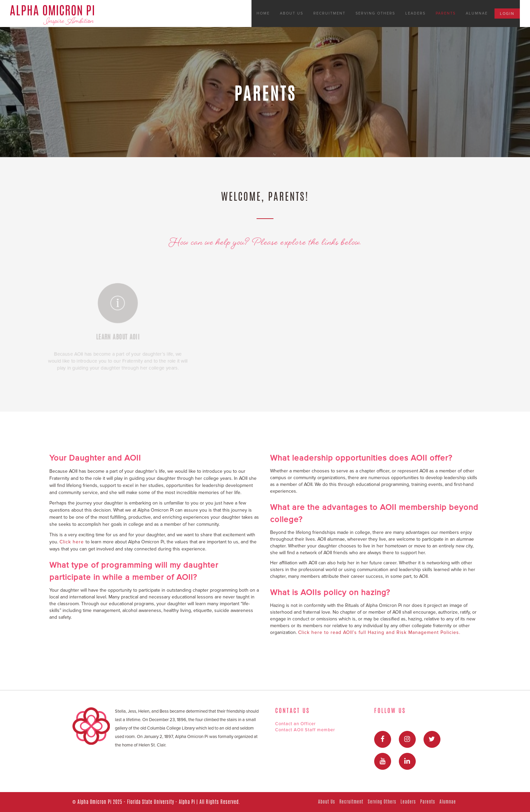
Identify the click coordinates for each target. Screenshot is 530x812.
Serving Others (375, 13)
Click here (73, 542)
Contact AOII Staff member (305, 730)
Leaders (415, 13)
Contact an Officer (295, 724)
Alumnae (477, 13)
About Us (292, 13)
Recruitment (329, 13)
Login (507, 14)
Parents (446, 13)
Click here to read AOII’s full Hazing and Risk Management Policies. (379, 632)
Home (263, 13)
